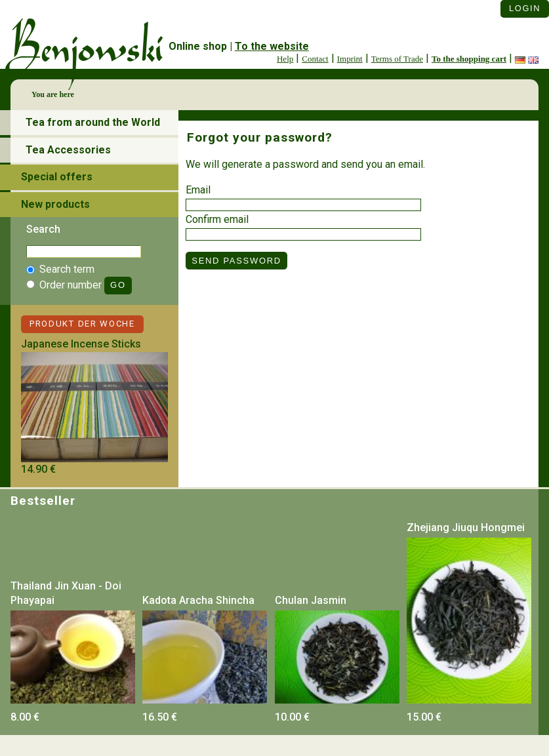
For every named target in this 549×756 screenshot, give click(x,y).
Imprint (350, 59)
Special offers (57, 177)
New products (55, 204)
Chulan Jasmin (311, 600)
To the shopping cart (469, 59)
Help (285, 59)
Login (525, 8)
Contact (315, 59)
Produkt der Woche (82, 324)
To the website (272, 46)
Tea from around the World (93, 122)
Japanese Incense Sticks (81, 344)
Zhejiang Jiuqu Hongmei (466, 527)
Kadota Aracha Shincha (198, 600)
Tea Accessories (68, 150)
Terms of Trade (397, 59)
